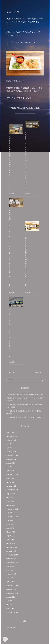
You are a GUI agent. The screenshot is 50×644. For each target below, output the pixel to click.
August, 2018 (11, 566)
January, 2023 (11, 486)
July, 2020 (10, 521)
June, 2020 (10, 524)
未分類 (12, 193)
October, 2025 (11, 440)
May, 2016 (10, 605)
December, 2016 (12, 586)
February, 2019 (12, 547)
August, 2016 (11, 597)
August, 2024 (11, 463)
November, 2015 (12, 612)
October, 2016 (11, 589)
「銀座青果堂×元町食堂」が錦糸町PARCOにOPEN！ (10, 162)
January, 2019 (11, 551)
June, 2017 (10, 578)
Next (38, 373)
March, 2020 (11, 532)
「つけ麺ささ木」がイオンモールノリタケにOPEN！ (10, 333)
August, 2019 (11, 536)
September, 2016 (12, 593)
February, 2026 (12, 436)
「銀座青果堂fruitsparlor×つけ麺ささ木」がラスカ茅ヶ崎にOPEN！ (10, 249)
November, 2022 (12, 490)
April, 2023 (10, 478)
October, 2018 (11, 559)
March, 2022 (11, 505)
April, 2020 (10, 528)
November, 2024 (12, 456)
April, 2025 (10, 448)
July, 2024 (10, 467)
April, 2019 (10, 540)
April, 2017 (10, 582)
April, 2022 (10, 501)
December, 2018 (12, 555)
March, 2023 (11, 482)
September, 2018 (12, 563)
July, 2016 (10, 601)
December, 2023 (12, 475)
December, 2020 (12, 517)
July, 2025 (10, 444)
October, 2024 (11, 459)
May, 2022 (10, 498)
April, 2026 (10, 433)
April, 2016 (10, 608)
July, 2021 (10, 513)
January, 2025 (11, 452)
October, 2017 (11, 574)
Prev (12, 373)
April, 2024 (10, 471)
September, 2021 (12, 509)
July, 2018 (10, 570)
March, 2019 (11, 543)
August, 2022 (11, 494)
